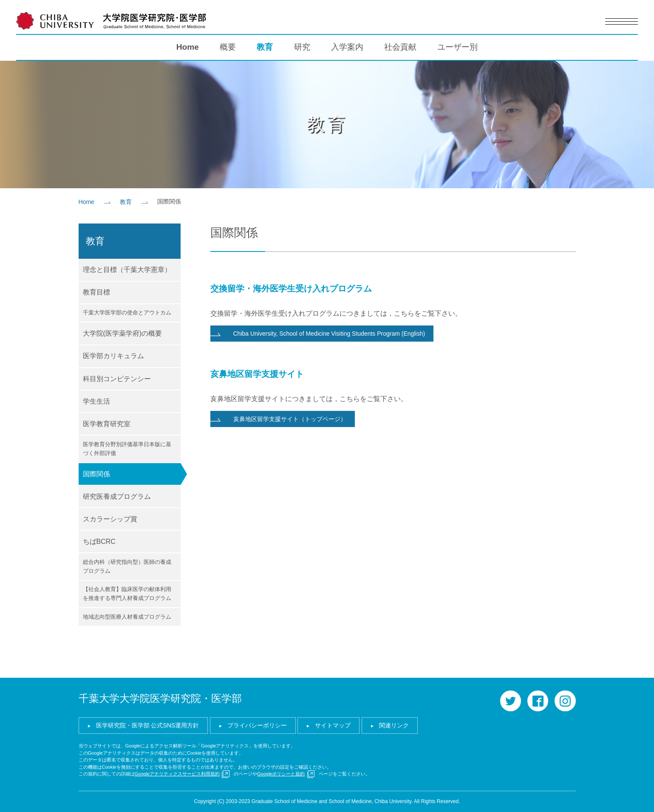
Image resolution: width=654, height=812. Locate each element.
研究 (302, 47)
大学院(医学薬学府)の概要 (123, 333)
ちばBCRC (99, 542)
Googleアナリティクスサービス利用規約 (177, 774)
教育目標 (96, 292)
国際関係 (96, 474)
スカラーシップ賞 (110, 519)
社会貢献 (400, 47)
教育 (265, 47)
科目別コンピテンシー (117, 379)
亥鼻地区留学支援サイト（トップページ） (290, 419)
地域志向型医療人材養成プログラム (127, 617)
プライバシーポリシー (257, 725)
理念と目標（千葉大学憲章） (127, 270)
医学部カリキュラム (113, 356)
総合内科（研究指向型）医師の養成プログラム (127, 566)
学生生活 (96, 401)
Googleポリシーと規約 (281, 774)
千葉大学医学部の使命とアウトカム (127, 313)
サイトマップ (333, 725)
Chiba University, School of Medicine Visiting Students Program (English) (329, 334)
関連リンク (394, 725)
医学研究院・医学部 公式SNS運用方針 (148, 725)
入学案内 (347, 47)
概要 (228, 47)
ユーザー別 (457, 47)
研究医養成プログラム (117, 497)
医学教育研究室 (107, 424)
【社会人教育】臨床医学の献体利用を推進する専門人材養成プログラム (127, 594)
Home (188, 47)
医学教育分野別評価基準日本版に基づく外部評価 (127, 449)
